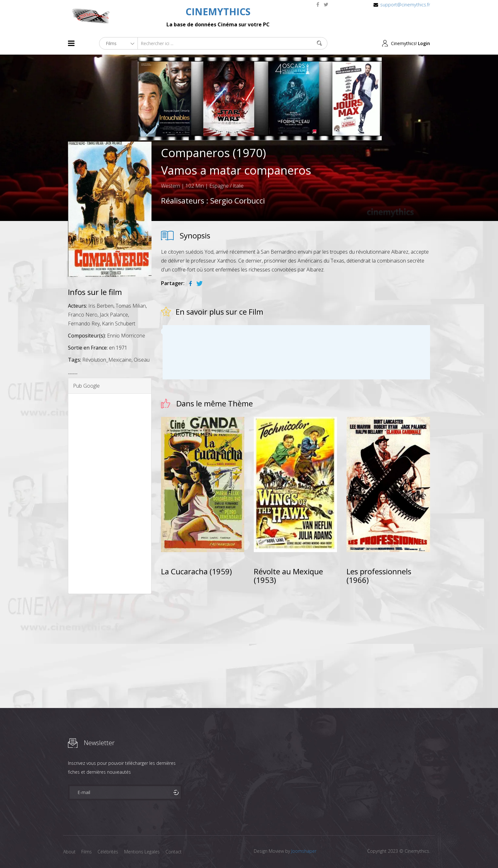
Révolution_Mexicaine (107, 360)
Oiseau (142, 360)
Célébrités (109, 852)
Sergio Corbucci (238, 200)
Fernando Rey (84, 324)
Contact (176, 852)
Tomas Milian (131, 306)
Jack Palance (114, 315)
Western (171, 186)
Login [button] (424, 43)
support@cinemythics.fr (405, 5)
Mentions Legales (144, 852)
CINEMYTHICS (218, 12)
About (69, 852)
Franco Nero (83, 315)
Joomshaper (304, 851)
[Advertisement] (110, 494)
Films (87, 852)
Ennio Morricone (126, 336)
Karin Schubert (119, 324)
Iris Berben (101, 306)
